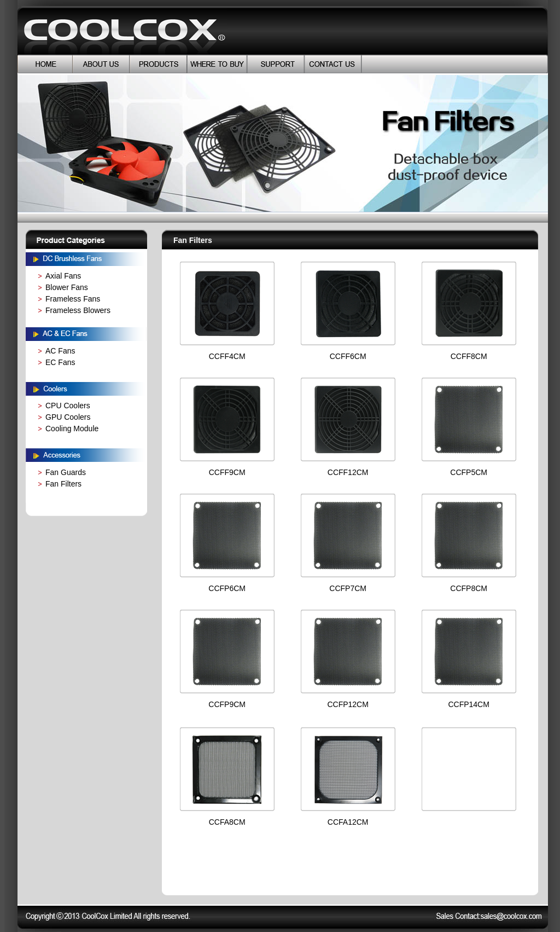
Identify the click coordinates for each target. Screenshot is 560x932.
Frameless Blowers (78, 310)
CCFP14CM (468, 704)
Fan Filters (63, 484)
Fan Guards (66, 472)
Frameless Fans (73, 299)
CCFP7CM (348, 588)
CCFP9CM (227, 704)
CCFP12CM (348, 704)
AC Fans (60, 351)
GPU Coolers (68, 417)
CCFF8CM (469, 356)
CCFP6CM (227, 588)
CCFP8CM (469, 588)
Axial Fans (63, 276)
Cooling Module (72, 429)
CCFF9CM (227, 472)
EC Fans (60, 362)
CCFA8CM (227, 822)
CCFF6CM (348, 356)
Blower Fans (67, 287)
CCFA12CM (348, 822)
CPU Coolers (68, 406)
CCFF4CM (227, 356)
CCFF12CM (348, 472)
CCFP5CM (469, 472)
